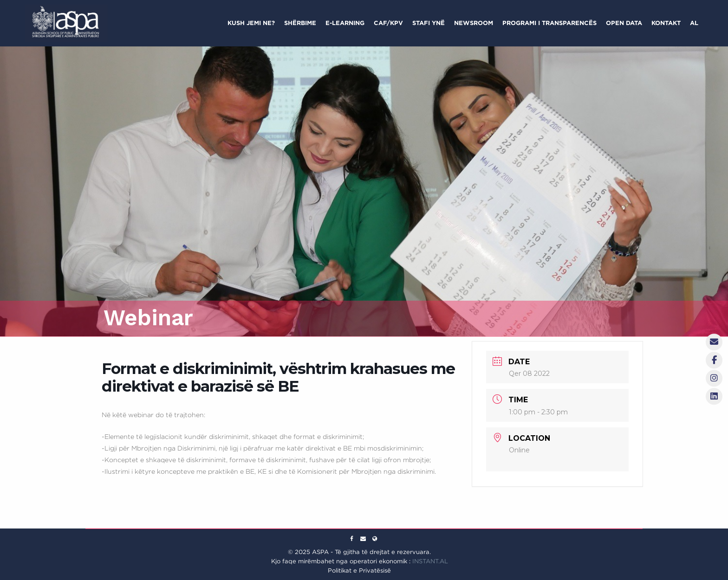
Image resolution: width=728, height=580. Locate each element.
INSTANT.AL (430, 561)
